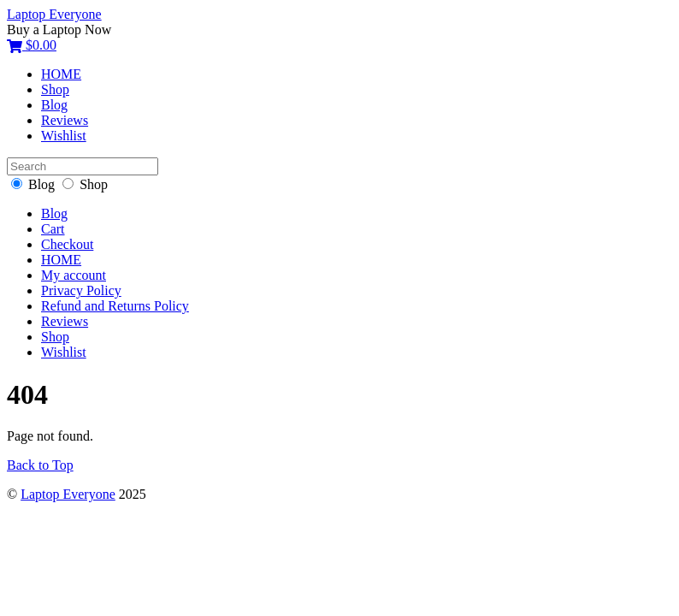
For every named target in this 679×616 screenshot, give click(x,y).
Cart (53, 229)
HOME (61, 74)
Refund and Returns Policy (115, 306)
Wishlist (64, 136)
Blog (54, 105)
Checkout (67, 244)
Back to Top (40, 465)
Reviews (65, 120)
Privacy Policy (81, 290)
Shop (55, 89)
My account (74, 275)
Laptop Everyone (68, 494)
